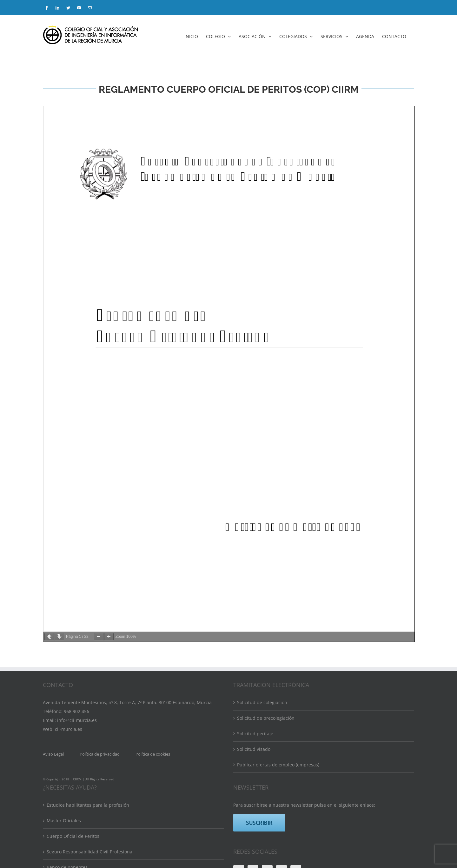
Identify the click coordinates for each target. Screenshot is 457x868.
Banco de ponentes (67, 782)
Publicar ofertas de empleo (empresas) (278, 680)
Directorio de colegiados (72, 798)
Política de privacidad (100, 669)
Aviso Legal (53, 669)
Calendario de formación (73, 829)
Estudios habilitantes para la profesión (88, 720)
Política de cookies (153, 669)
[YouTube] (281, 785)
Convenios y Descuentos (72, 860)
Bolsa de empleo (64, 844)
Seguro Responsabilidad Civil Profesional (90, 767)
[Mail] (296, 785)
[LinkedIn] (253, 785)
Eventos (55, 813)
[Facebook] (239, 785)
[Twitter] (267, 785)
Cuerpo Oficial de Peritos (73, 751)
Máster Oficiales (64, 735)
